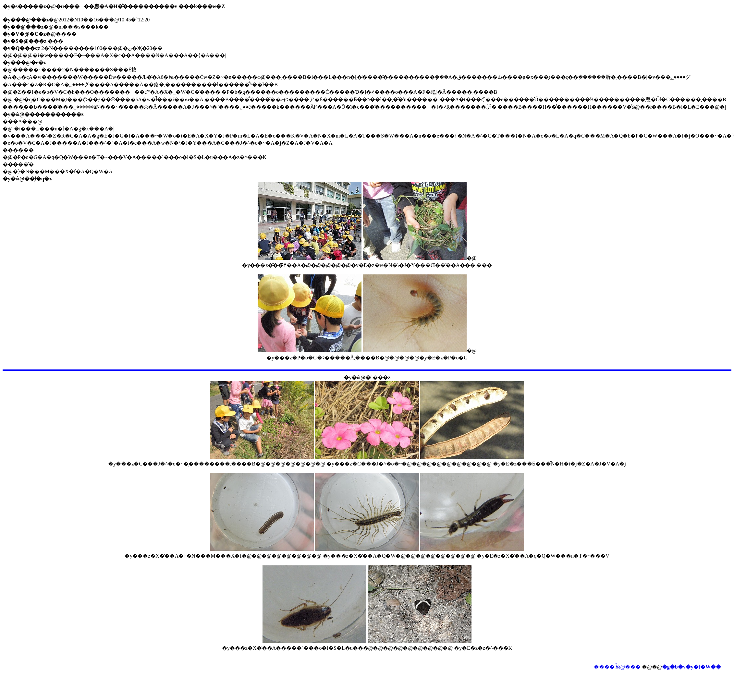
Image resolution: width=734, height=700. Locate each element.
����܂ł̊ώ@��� (617, 667)
